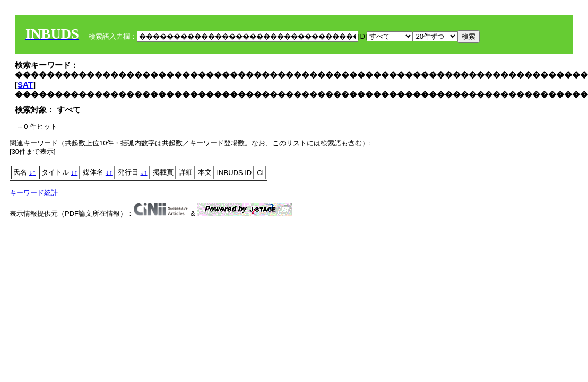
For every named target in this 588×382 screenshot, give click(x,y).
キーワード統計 (34, 193)
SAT (25, 85)
